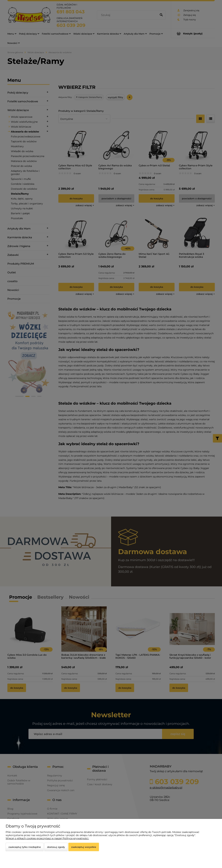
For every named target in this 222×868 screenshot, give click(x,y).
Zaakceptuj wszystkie (84, 847)
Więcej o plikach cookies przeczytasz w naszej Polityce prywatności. (47, 838)
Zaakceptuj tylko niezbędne (25, 847)
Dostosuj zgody (56, 847)
